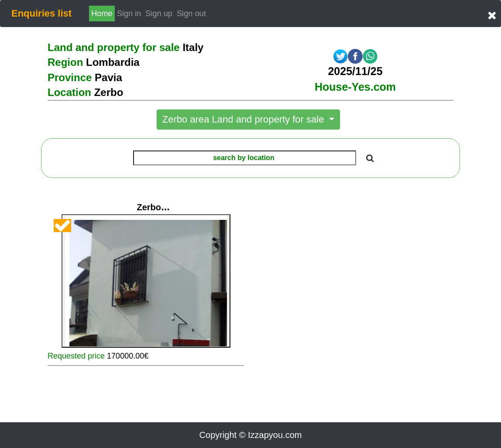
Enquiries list (41, 13)
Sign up (159, 14)
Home (102, 14)
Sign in (130, 13)
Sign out (191, 14)
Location (85, 92)
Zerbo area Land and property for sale (245, 119)
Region (94, 62)
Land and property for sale (125, 47)
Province (85, 77)
